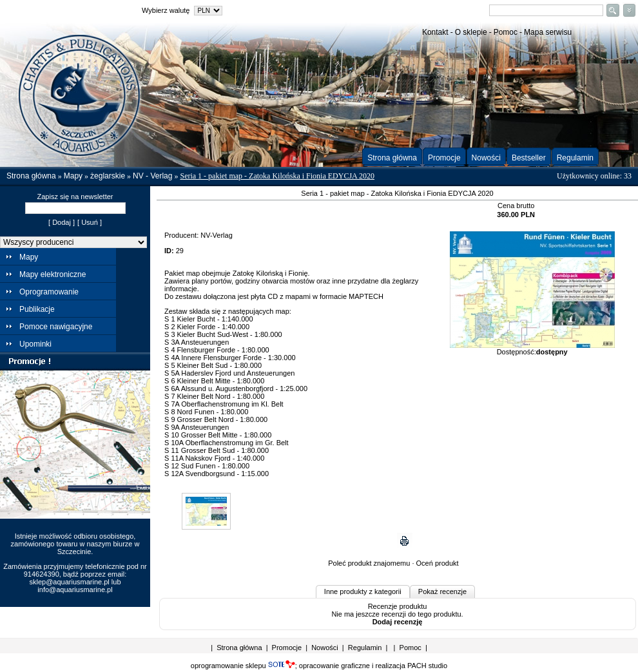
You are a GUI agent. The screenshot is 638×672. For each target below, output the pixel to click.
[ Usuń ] (90, 222)
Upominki (35, 344)
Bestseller (529, 158)
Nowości (486, 158)
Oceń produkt (438, 563)
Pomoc (506, 32)
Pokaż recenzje (442, 591)
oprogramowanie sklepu (243, 666)
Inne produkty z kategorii (363, 591)
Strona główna (392, 158)
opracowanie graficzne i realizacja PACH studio (373, 666)
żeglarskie (108, 176)
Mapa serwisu (548, 32)
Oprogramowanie (49, 292)
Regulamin (575, 158)
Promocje (444, 158)
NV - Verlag (152, 176)
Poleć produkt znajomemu (369, 563)
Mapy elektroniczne (53, 274)
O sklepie (471, 32)
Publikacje (37, 309)
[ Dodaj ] (62, 222)
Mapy (73, 176)
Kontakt (435, 32)
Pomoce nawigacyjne (56, 327)
